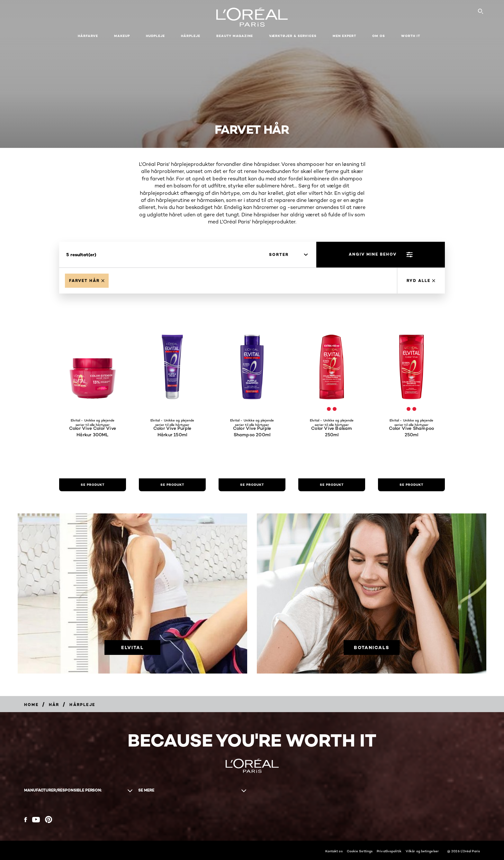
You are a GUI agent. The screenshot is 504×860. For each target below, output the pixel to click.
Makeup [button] (122, 36)
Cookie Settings (360, 851)
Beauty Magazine (235, 36)
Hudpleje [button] (155, 36)
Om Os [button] (379, 36)
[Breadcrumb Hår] (54, 705)
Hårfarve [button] (88, 36)
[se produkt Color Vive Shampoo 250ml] (411, 485)
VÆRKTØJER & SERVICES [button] (293, 36)
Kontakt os (334, 851)
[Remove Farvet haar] (87, 281)
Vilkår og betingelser (422, 851)
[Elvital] (132, 647)
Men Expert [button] (344, 36)
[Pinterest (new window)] (49, 819)
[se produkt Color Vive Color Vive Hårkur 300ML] (93, 485)
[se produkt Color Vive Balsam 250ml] (332, 485)
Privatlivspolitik (389, 851)
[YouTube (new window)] (36, 820)
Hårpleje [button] (191, 36)
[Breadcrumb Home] (31, 705)
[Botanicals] (372, 647)
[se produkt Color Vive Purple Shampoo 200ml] (252, 485)
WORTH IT (411, 36)
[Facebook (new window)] (26, 820)
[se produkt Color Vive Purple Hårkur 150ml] (172, 485)
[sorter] (288, 255)
